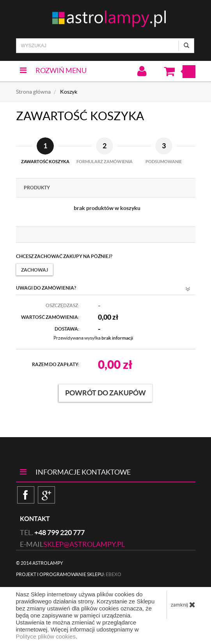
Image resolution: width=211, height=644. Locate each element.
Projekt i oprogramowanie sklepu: (69, 574)
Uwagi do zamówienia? (103, 289)
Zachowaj (35, 270)
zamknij (183, 605)
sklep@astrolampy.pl (84, 544)
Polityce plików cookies (46, 636)
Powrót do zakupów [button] (105, 393)
